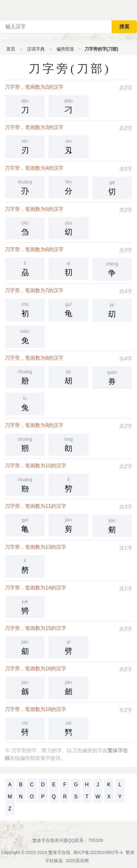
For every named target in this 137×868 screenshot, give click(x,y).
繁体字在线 (59, 852)
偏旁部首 (65, 49)
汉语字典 (36, 49)
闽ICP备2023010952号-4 (98, 852)
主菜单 (132, 10)
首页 (11, 49)
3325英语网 (77, 861)
